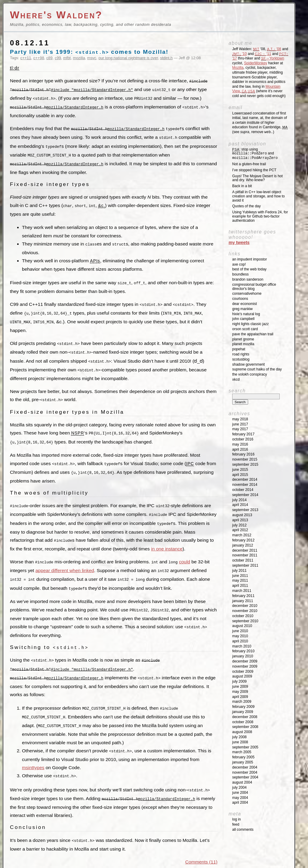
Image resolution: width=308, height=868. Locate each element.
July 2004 (239, 787)
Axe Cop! (239, 264)
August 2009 (242, 676)
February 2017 (243, 434)
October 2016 (243, 439)
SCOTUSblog (241, 359)
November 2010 (245, 611)
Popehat (239, 349)
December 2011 (245, 550)
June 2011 (240, 576)
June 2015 (240, 470)
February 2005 (243, 757)
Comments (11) (201, 848)
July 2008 (239, 737)
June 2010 (240, 631)
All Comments (243, 830)
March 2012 (242, 535)
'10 (239, 54)
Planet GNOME (243, 339)
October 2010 (243, 616)
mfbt (67, 58)
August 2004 (242, 782)
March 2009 (242, 702)
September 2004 (245, 777)
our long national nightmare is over (128, 58)
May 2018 (240, 419)
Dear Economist (245, 304)
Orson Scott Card (245, 329)
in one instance (167, 540)
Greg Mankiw (242, 309)
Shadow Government (248, 364)
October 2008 (243, 722)
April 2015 (240, 475)
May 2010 (240, 636)
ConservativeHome (247, 294)
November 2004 (245, 772)
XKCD (236, 379)
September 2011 (245, 565)
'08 (274, 49)
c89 (49, 58)
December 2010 (245, 606)
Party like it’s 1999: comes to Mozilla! (89, 52)
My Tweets (239, 242)
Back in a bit (242, 186)
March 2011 (242, 591)
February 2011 (243, 596)
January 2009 (243, 712)
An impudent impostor (249, 259)
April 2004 (240, 803)
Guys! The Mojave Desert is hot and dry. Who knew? (257, 178)
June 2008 (240, 742)
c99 (58, 58)
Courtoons (240, 299)
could (185, 553)
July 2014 (239, 500)
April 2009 (240, 697)
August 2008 (242, 732)
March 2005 (242, 752)
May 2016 (240, 444)
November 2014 (245, 485)
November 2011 (245, 555)
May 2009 (240, 692)
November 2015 (245, 459)
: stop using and (255, 154)
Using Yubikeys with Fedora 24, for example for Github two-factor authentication (260, 216)
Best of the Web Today (249, 269)
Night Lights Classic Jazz (250, 324)
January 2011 (243, 601)
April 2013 (240, 520)
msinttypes (33, 755)
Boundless (240, 274)
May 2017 (240, 429)
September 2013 (245, 510)
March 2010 (242, 646)
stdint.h (166, 58)
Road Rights (241, 354)
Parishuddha (120, 861)
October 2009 (243, 672)
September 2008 (245, 727)
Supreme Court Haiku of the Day (257, 369)
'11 (263, 54)
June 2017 (240, 424)
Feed (236, 824)
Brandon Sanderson (248, 279)
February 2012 (243, 540)
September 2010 (245, 621)
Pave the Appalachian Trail (253, 334)
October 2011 (243, 560)
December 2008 (245, 717)
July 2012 (239, 525)
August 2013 (242, 515)
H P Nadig (145, 861)
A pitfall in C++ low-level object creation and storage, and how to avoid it (259, 196)
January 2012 (243, 545)
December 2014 (245, 480)
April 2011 (240, 586)
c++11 (26, 58)
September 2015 (245, 464)
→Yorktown (273, 58)
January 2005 (243, 762)
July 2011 (239, 571)
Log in (237, 819)
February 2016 (243, 454)
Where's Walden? (56, 15)
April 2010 (240, 641)
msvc (92, 58)
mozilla (79, 58)
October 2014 (243, 490)
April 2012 (240, 530)
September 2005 (245, 747)
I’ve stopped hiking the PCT (254, 170)
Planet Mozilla (243, 344)
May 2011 (240, 580)
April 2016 (240, 449)
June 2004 (240, 793)
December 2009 (245, 661)
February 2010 (243, 651)
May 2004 (240, 798)
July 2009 (239, 681)
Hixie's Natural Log (246, 314)
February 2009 (243, 707)
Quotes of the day (246, 206)
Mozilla (238, 68)
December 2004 (245, 767)
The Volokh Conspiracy (249, 374)
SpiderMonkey (256, 63)
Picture (161, 861)
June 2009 (240, 687)
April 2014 (240, 505)
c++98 (39, 58)
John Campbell (243, 319)
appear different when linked (65, 562)
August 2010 (242, 626)
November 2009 (245, 666)
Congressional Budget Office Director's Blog (254, 287)
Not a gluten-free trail (249, 164)
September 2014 (245, 495)
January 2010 (243, 656)
